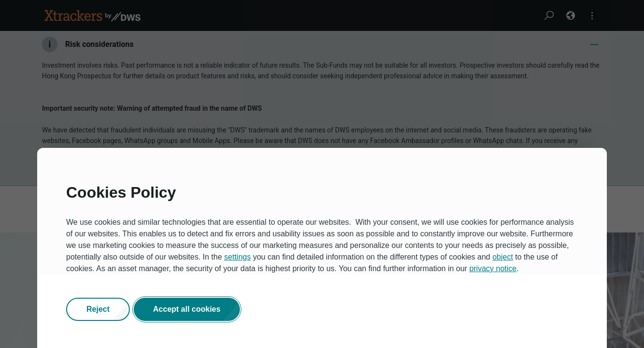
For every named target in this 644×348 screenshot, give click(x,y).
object (503, 257)
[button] (98, 309)
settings (237, 257)
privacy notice (493, 268)
